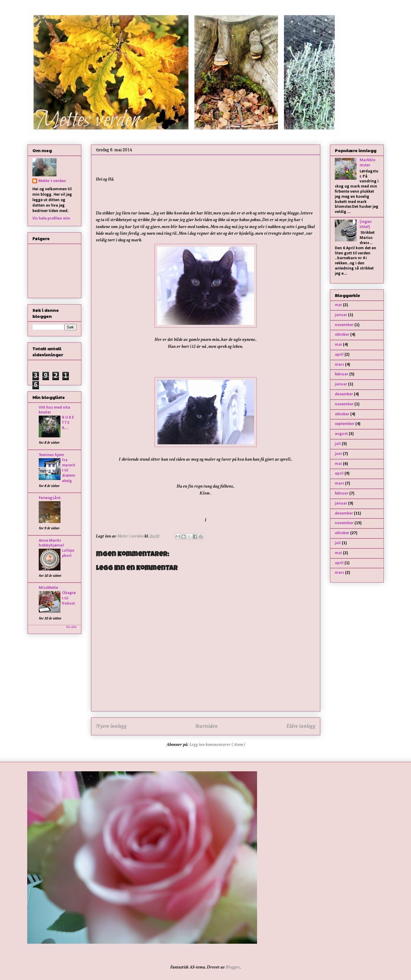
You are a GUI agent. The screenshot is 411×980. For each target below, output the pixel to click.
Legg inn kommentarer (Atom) (217, 745)
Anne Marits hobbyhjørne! (51, 543)
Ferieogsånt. (50, 498)
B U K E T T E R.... (68, 423)
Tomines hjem (51, 455)
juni (338, 454)
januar (341, 315)
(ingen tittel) (366, 224)
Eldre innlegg (301, 726)
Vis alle (71, 627)
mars (339, 365)
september (345, 424)
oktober (342, 335)
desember (344, 394)
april (339, 355)
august (341, 434)
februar (342, 374)
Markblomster (367, 163)
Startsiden (207, 726)
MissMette (48, 588)
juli (338, 444)
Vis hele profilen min (51, 219)
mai (338, 305)
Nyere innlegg (111, 726)
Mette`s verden (52, 181)
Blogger (233, 967)
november (344, 325)
